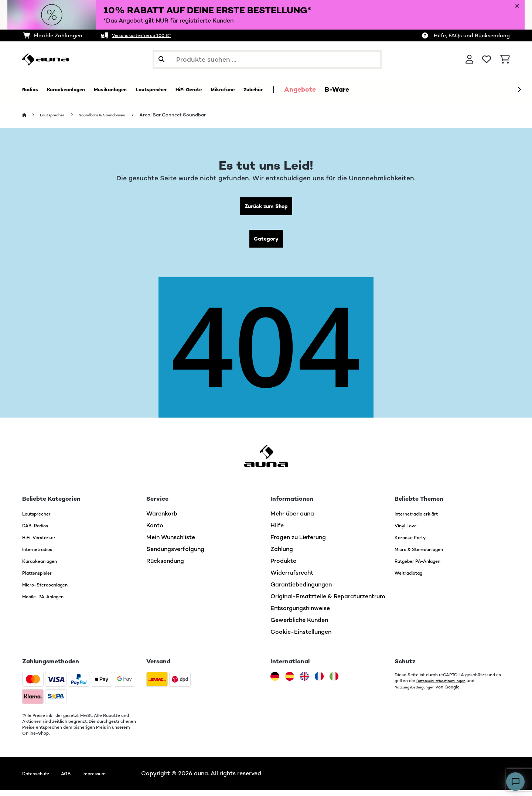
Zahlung (282, 555)
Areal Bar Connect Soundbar (194, 115)
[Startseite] (32, 115)
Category (266, 243)
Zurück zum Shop (266, 208)
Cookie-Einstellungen (301, 638)
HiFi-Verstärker (44, 543)
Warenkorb (162, 520)
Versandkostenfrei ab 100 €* (149, 35)
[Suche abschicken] (161, 59)
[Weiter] (519, 90)
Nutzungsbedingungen (418, 693)
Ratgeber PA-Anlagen (425, 567)
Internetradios (42, 555)
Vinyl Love (409, 532)
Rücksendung (165, 567)
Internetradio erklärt (423, 520)
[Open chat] (515, 782)
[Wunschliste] (487, 59)
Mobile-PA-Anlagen (50, 603)
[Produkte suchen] (267, 59)
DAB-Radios (40, 532)
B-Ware (406, 89)
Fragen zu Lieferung (298, 543)
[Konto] (469, 59)
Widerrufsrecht (292, 579)
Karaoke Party (415, 543)
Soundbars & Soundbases (117, 115)
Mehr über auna (292, 520)
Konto (155, 532)
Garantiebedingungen (301, 591)
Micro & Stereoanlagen (427, 555)
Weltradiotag (414, 579)
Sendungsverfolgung (175, 555)
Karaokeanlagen (45, 567)
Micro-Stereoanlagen (53, 591)
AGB (76, 780)
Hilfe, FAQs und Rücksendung (472, 35)
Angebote (369, 89)
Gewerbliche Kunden (299, 626)
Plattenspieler (42, 579)
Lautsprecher (57, 115)
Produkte (283, 567)
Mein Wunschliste (171, 543)
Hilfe (277, 532)
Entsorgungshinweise (300, 614)
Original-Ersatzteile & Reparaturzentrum (328, 603)
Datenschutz (40, 780)
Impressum (110, 780)
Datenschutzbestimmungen (446, 687)
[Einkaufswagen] (505, 59)
